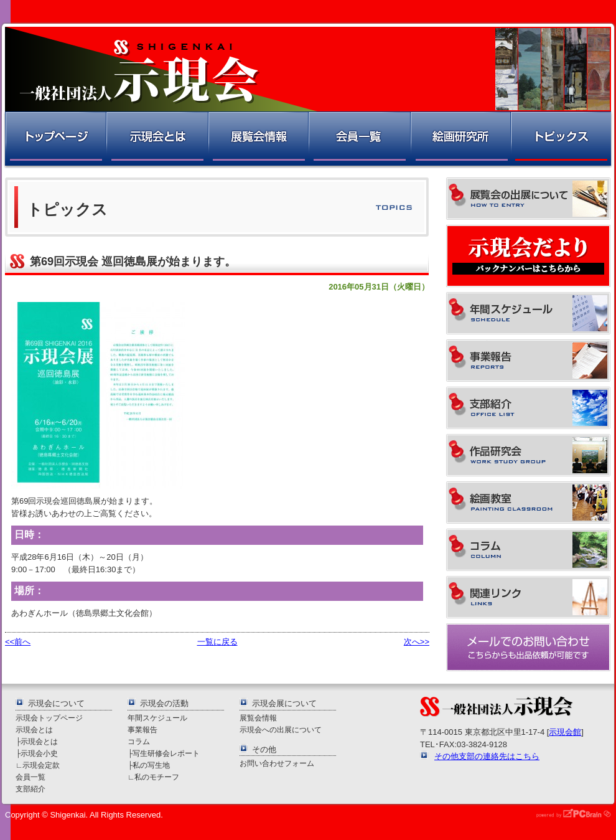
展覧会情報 (258, 140)
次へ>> (417, 642)
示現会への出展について (281, 729)
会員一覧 (359, 140)
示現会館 (565, 732)
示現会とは (156, 140)
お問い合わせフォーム (277, 763)
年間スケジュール (157, 718)
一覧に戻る (217, 642)
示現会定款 (41, 765)
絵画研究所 (460, 140)
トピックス (562, 140)
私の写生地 (151, 765)
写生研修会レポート (166, 753)
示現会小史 (39, 753)
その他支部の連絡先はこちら (487, 756)
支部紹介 (30, 789)
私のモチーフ (157, 777)
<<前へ (18, 642)
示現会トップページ (49, 718)
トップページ (54, 140)
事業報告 (142, 729)
